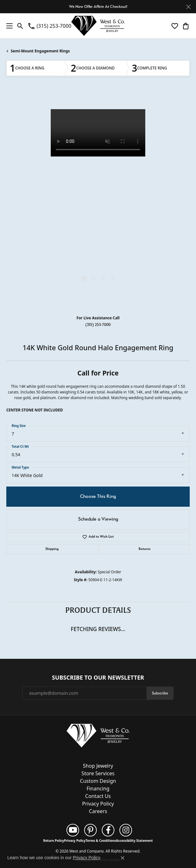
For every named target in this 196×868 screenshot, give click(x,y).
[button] (20, 26)
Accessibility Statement (134, 841)
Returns (145, 549)
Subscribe (160, 693)
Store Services (98, 773)
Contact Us (98, 796)
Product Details (98, 610)
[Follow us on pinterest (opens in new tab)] (90, 830)
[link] (49, 26)
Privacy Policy (98, 804)
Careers (98, 811)
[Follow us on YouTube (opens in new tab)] (73, 830)
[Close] (188, 7)
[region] (98, 201)
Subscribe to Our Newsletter (98, 678)
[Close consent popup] (123, 858)
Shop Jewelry (98, 766)
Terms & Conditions (101, 841)
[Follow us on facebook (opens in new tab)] (108, 830)
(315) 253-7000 (98, 325)
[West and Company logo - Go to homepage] (98, 26)
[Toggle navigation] (8, 26)
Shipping (52, 549)
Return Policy (54, 841)
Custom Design (98, 781)
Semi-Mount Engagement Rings (40, 51)
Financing (98, 788)
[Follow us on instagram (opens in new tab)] (126, 830)
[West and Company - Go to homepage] (98, 737)
